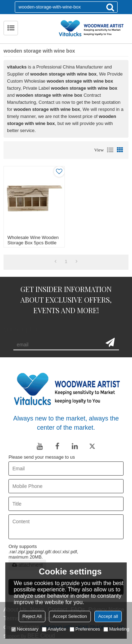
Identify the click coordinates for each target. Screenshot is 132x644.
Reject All (32, 616)
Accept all (108, 616)
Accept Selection (70, 616)
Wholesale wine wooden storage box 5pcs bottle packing (33, 243)
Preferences (85, 629)
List (110, 150)
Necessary (25, 629)
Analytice (54, 629)
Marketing (116, 629)
